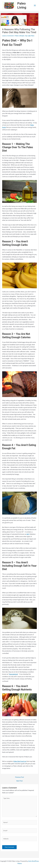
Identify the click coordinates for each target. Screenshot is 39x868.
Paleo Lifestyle (19, 36)
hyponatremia (13, 674)
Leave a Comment (8, 36)
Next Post (20, 781)
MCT (28, 534)
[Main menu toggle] (35, 6)
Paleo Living (22, 5)
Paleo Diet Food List (20, 761)
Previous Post (20, 777)
